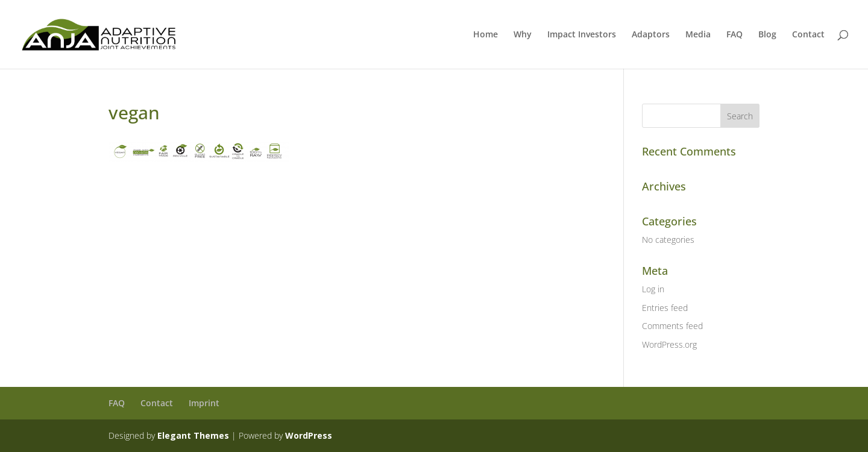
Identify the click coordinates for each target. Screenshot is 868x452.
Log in (653, 289)
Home (486, 35)
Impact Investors (582, 35)
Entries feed (665, 308)
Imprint (204, 403)
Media (698, 35)
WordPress (309, 435)
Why (523, 35)
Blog (767, 35)
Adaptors (651, 35)
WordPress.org (669, 344)
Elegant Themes (193, 435)
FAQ (734, 35)
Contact (808, 35)
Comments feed (672, 326)
